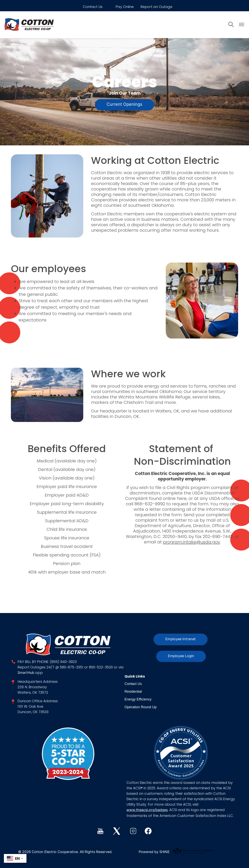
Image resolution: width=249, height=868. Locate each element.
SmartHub (26, 673)
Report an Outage (156, 7)
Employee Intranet (181, 639)
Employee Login (181, 656)
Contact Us (93, 7)
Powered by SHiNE (154, 852)
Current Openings (124, 105)
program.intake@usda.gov (192, 542)
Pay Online (125, 7)
